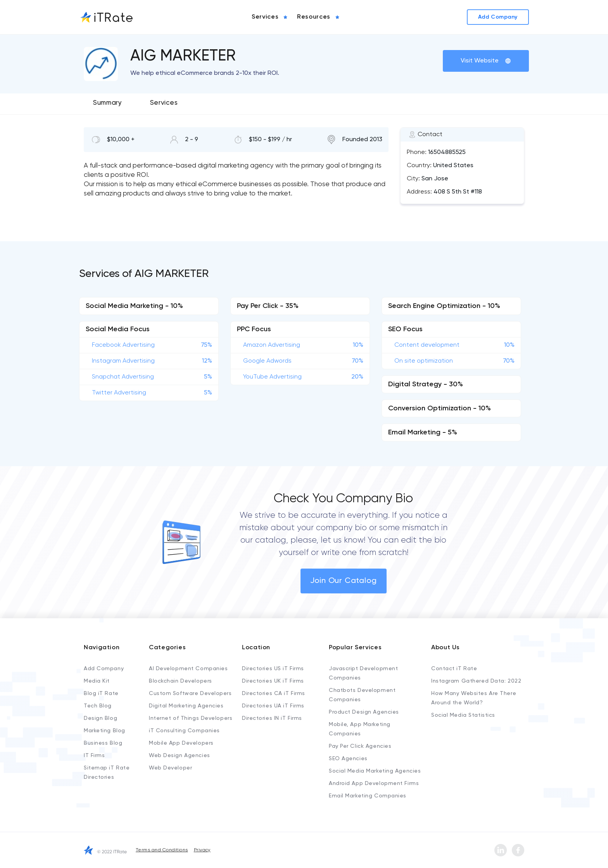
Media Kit (97, 681)
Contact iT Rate (454, 669)
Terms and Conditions (162, 850)
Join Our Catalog (344, 581)
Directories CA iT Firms (274, 693)
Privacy (202, 850)
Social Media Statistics (463, 715)
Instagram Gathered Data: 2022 (476, 681)
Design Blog (100, 718)
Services (164, 103)
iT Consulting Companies (184, 731)
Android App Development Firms (374, 783)
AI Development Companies (188, 669)
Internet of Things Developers (191, 718)
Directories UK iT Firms (273, 681)
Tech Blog (98, 706)
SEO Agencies (348, 759)
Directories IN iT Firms (272, 718)
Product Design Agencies (364, 712)
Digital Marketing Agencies (186, 706)
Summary (108, 103)
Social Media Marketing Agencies (375, 771)
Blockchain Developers (180, 681)
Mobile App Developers (181, 743)
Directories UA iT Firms (273, 706)
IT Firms (94, 756)
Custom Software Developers (190, 693)
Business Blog (103, 743)
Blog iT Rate (101, 693)
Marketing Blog (104, 731)
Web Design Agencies (180, 756)
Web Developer (170, 768)
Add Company (104, 669)
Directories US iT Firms (273, 669)
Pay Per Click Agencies (360, 746)
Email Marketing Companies (368, 796)
